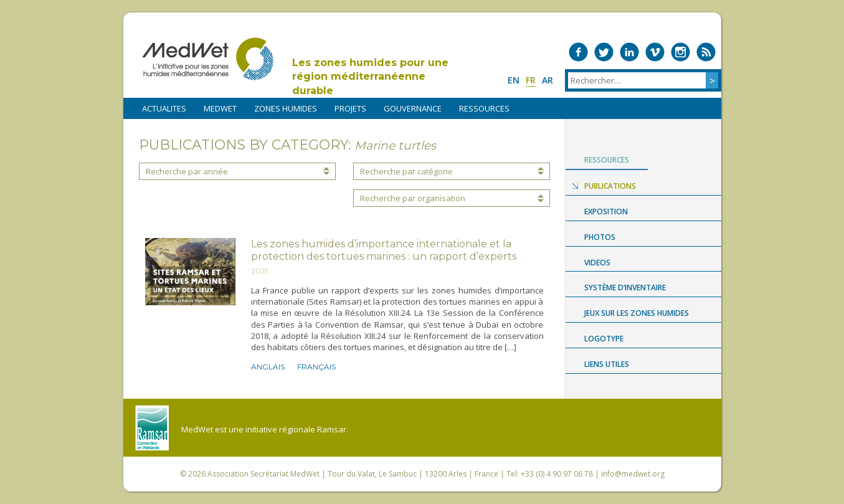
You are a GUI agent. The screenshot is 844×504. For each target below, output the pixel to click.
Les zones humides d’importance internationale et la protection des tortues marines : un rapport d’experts (384, 250)
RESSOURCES (484, 108)
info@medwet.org (633, 474)
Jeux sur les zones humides (637, 313)
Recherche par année (187, 171)
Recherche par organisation (413, 198)
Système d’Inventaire (625, 288)
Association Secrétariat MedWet (263, 474)
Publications (610, 186)
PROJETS (350, 108)
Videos (597, 263)
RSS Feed (706, 52)
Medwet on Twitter (604, 52)
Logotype (604, 339)
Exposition (606, 212)
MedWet (208, 59)
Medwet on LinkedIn (629, 52)
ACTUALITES (164, 108)
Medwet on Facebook (578, 52)
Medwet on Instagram (680, 52)
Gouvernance (413, 108)
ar (548, 80)
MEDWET (220, 108)
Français (316, 367)
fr (531, 80)
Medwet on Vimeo (655, 52)
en (514, 80)
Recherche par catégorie (406, 171)
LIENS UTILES (607, 364)
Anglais (268, 367)
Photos (600, 237)
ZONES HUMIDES (286, 108)
